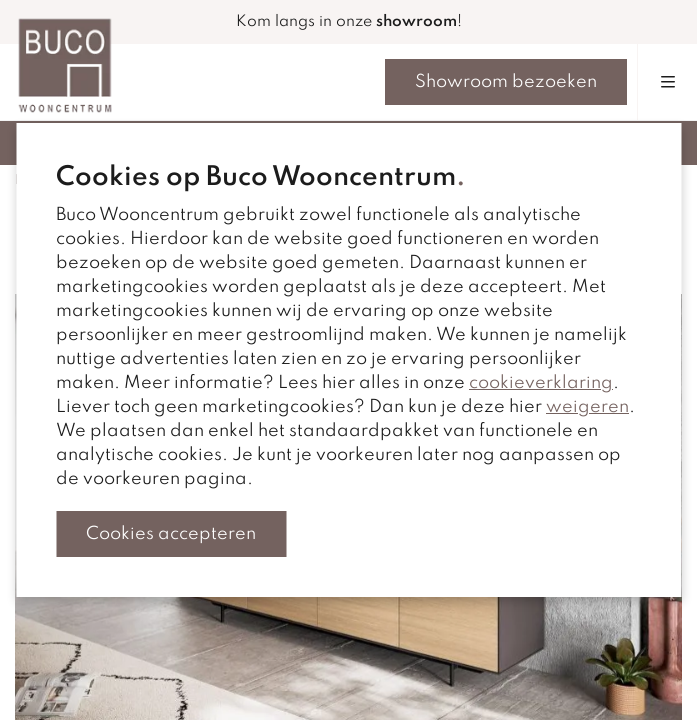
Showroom (506, 82)
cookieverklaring (541, 383)
